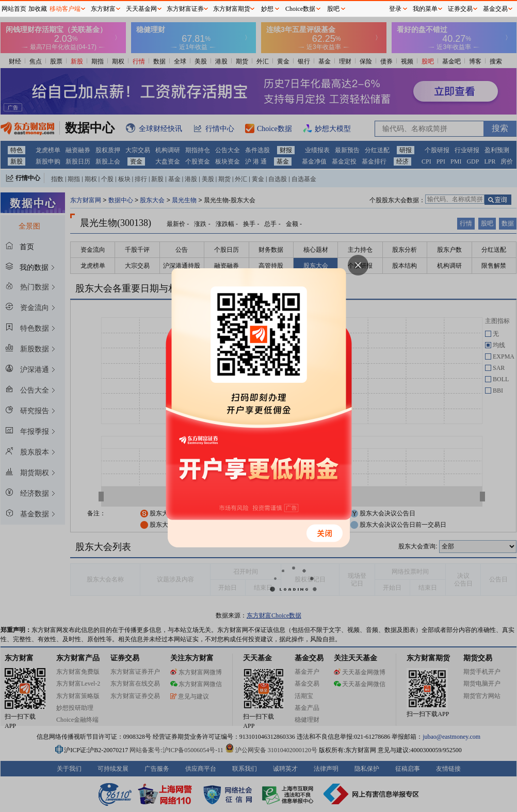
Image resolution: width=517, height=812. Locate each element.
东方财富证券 (185, 9)
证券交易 (460, 9)
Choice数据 (300, 9)
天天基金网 (141, 9)
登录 (395, 9)
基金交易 (495, 9)
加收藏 (38, 9)
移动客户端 (65, 9)
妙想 (267, 9)
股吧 (333, 9)
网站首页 (14, 9)
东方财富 (103, 9)
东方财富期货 (232, 9)
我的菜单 (425, 9)
